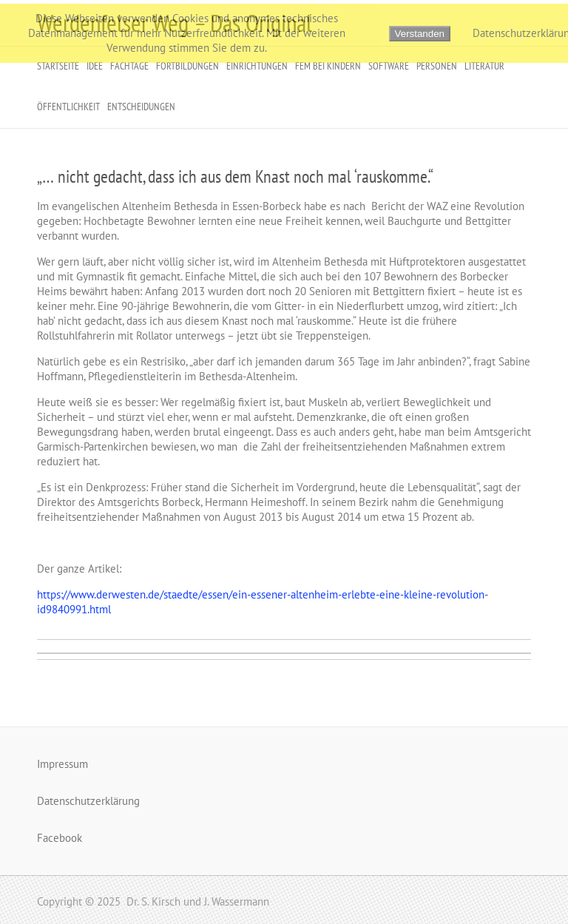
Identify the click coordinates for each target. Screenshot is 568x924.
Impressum (62, 764)
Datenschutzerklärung (88, 801)
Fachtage (129, 66)
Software (389, 66)
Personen (437, 66)
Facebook (60, 838)
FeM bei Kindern (328, 66)
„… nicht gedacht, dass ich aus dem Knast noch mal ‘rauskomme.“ (235, 176)
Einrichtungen (257, 66)
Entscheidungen (141, 107)
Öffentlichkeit (68, 107)
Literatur (484, 66)
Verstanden (420, 34)
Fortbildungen (187, 66)
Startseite (58, 66)
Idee (95, 66)
